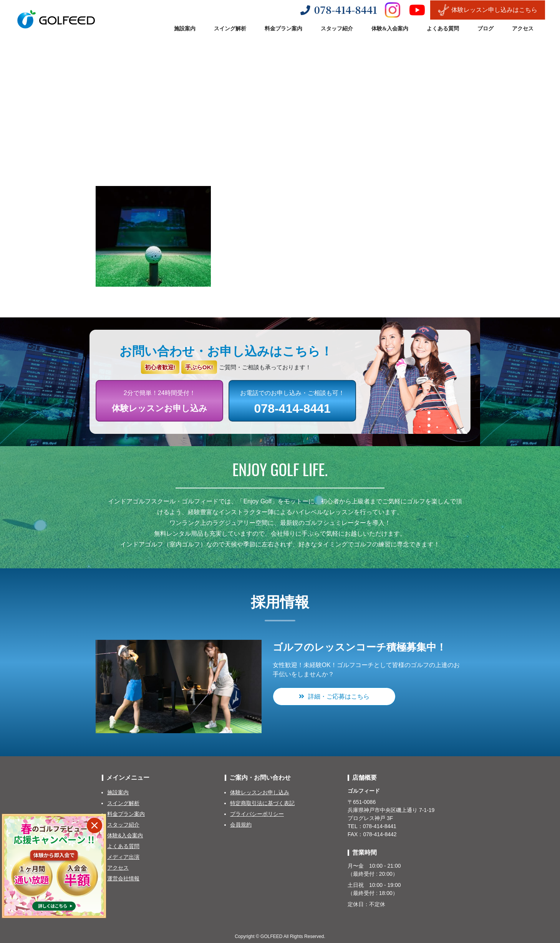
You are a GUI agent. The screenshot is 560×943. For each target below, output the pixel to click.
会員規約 (241, 825)
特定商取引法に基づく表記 (262, 803)
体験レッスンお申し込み (260, 792)
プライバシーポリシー (257, 814)
